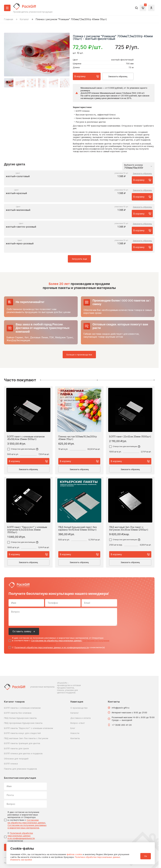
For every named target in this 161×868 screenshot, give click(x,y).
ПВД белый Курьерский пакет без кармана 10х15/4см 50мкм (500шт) (78, 528)
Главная (9, 19)
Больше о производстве (79, 355)
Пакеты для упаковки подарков (21, 769)
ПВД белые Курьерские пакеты (20, 718)
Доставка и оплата (80, 718)
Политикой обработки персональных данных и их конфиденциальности (52, 647)
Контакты (75, 738)
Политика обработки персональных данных (97, 857)
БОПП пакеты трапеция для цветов (22, 743)
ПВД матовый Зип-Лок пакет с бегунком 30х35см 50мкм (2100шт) (129, 528)
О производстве (79, 708)
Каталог (24, 19)
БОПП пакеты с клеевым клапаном (22, 708)
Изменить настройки (21, 860)
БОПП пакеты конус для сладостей (22, 733)
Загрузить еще (79, 259)
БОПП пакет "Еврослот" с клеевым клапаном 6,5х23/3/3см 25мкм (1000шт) (27, 530)
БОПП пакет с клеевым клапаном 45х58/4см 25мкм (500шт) (26, 438)
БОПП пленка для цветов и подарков (23, 753)
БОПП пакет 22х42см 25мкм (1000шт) (130, 437)
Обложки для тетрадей (16, 759)
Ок (146, 856)
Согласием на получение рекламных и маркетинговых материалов (27, 826)
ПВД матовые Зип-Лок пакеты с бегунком (26, 738)
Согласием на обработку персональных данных (56, 640)
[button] (9, 83)
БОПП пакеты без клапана (18, 713)
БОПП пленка (11, 764)
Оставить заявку (22, 631)
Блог (73, 728)
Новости (75, 733)
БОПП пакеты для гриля (16, 748)
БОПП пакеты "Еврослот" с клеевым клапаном (29, 728)
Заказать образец (118, 76)
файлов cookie (74, 854)
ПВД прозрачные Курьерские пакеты (23, 723)
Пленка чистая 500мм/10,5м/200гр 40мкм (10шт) (78, 438)
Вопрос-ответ (78, 723)
